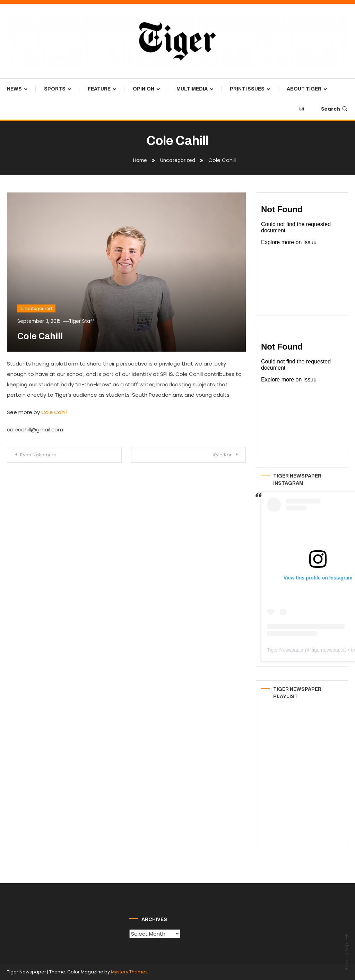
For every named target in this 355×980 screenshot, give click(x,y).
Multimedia (192, 89)
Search (335, 109)
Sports (55, 89)
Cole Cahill (55, 412)
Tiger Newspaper (285, 650)
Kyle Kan (220, 455)
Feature (99, 89)
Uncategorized (36, 308)
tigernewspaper (328, 650)
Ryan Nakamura (42, 455)
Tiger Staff (84, 321)
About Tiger (304, 89)
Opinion (144, 89)
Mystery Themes (129, 972)
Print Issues (247, 89)
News (14, 89)
